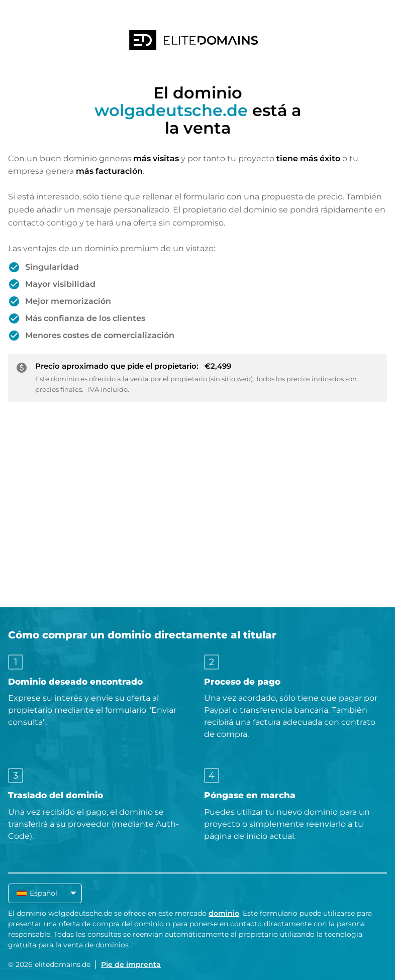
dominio (224, 913)
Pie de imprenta (131, 964)
